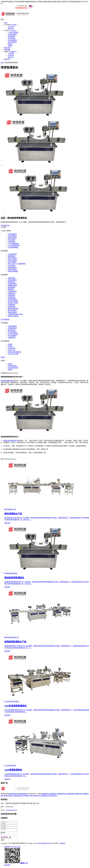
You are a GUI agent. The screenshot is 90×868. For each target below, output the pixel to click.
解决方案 (7, 48)
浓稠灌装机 (12, 307)
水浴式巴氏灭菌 (13, 354)
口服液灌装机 (12, 254)
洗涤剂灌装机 (12, 326)
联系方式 (7, 59)
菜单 (2, 19)
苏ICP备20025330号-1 (45, 844)
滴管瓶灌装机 (12, 269)
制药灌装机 (12, 36)
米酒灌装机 (12, 305)
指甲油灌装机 (12, 336)
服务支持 (11, 29)
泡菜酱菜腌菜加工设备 (15, 314)
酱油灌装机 (12, 288)
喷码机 (10, 370)
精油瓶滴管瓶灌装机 (7, 381)
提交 (3, 840)
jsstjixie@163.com (12, 810)
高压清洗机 (12, 348)
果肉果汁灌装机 (13, 303)
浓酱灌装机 (12, 293)
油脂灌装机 (12, 242)
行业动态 (11, 55)
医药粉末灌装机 (13, 271)
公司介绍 (11, 27)
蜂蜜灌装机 (12, 278)
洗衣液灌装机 (43, 796)
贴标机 (10, 364)
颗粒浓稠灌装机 (13, 308)
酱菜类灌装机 (12, 310)
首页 (6, 23)
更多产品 (11, 57)
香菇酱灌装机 (61, 794)
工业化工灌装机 (13, 32)
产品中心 (7, 31)
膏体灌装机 (12, 330)
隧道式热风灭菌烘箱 (15, 352)
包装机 (10, 46)
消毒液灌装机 (12, 328)
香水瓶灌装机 (12, 332)
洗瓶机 (10, 346)
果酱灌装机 (12, 282)
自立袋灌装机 (12, 34)
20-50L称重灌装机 (14, 245)
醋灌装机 (11, 289)
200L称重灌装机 (13, 247)
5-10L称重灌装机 (13, 244)
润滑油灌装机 (12, 234)
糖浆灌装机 (12, 256)
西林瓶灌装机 (12, 267)
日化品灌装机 (12, 40)
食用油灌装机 (12, 280)
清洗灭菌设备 (12, 42)
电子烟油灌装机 (13, 334)
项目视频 (7, 50)
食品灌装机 (12, 38)
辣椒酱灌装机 (12, 284)
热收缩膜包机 (12, 366)
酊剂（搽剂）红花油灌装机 (17, 264)
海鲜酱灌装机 (12, 299)
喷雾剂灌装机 (12, 258)
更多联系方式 (5, 225)
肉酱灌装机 (12, 297)
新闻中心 (7, 52)
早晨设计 (63, 844)
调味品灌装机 (12, 312)
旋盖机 (10, 44)
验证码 (3, 833)
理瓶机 (10, 344)
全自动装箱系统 (13, 368)
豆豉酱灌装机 (12, 291)
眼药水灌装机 (12, 260)
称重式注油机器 (13, 316)
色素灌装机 (12, 338)
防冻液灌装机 (12, 236)
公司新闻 (11, 53)
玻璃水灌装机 (12, 238)
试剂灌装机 (12, 266)
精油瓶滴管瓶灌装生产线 (11, 441)
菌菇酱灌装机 (12, 286)
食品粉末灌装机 (13, 301)
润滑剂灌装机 (12, 262)
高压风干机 (12, 350)
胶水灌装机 (12, 240)
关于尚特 (7, 25)
